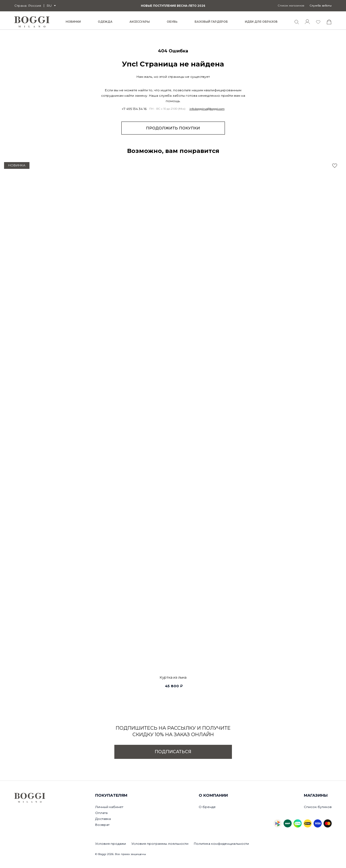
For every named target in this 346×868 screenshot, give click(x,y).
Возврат (102, 825)
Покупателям (111, 795)
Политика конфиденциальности (221, 844)
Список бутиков (318, 807)
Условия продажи (111, 844)
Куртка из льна (173, 677)
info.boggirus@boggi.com (207, 109)
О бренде (207, 807)
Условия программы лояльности (160, 844)
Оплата (101, 813)
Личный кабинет (109, 807)
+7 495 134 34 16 (134, 109)
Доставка (103, 819)
